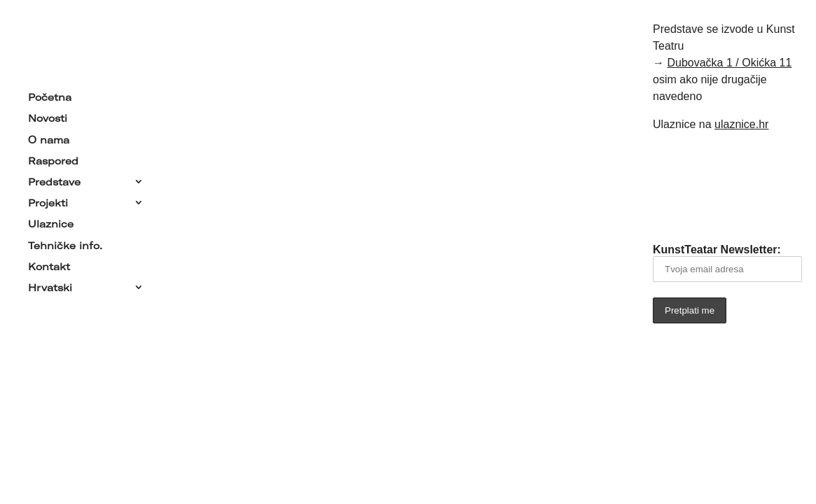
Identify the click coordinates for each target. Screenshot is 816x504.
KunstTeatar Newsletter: (727, 263)
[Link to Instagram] (787, 185)
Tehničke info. (65, 242)
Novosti (48, 115)
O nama (49, 136)
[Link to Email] (669, 185)
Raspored (53, 158)
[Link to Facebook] (708, 185)
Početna (50, 94)
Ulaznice (51, 221)
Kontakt (49, 264)
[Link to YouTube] (747, 185)
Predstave (54, 179)
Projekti (48, 200)
